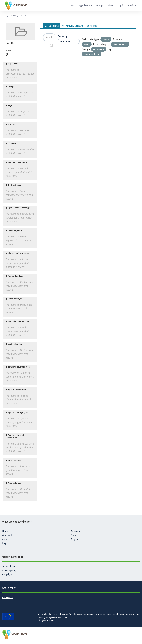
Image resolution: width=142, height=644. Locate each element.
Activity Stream (73, 26)
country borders (92, 54)
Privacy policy (9, 570)
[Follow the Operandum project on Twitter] (5, 602)
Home (5, 531)
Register (132, 6)
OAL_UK (23, 16)
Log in (121, 6)
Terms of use (9, 566)
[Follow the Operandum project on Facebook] (9, 602)
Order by (62, 36)
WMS (87, 44)
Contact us (8, 598)
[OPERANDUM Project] (15, 635)
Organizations (85, 6)
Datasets (69, 6)
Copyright (7, 574)
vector (106, 40)
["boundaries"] (120, 44)
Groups (100, 6)
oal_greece (99, 49)
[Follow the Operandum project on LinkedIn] (13, 602)
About (111, 6)
